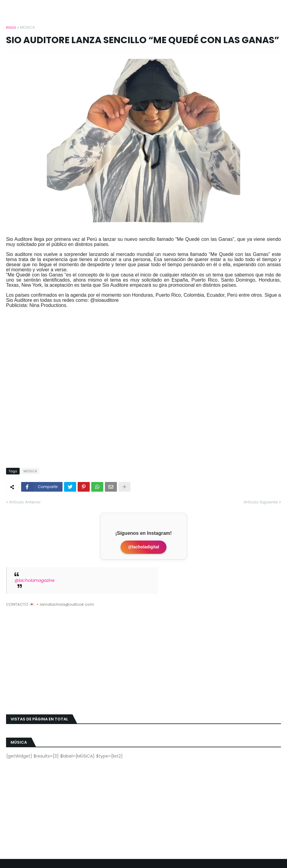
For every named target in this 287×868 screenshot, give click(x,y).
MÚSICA (27, 27)
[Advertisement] (143, 657)
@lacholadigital (143, 547)
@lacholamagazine (35, 580)
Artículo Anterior (25, 502)
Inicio (11, 27)
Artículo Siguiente (261, 502)
